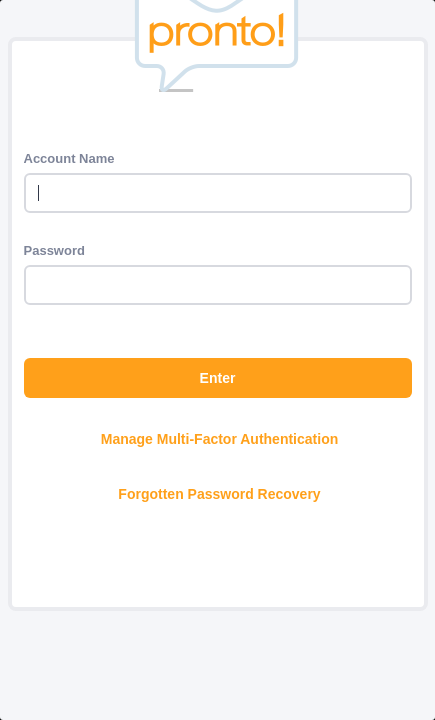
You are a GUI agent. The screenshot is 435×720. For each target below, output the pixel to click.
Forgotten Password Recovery (219, 494)
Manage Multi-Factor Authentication (219, 439)
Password (54, 250)
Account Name (69, 158)
